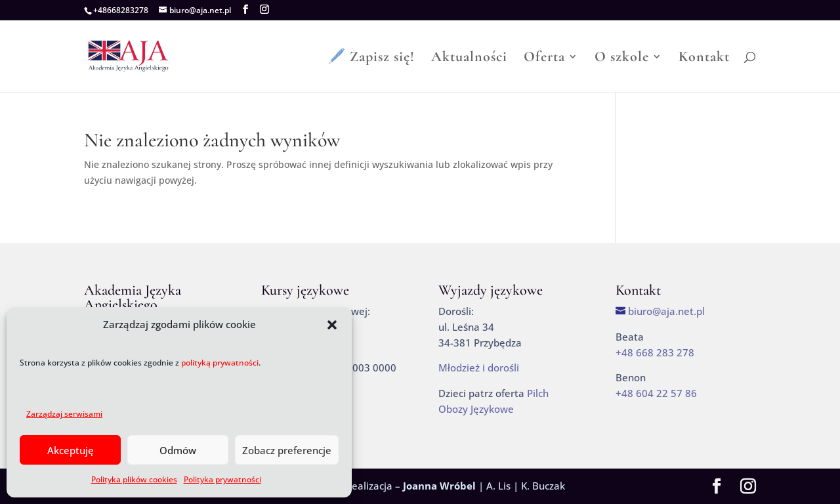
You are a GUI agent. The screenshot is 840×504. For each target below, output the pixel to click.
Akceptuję (71, 450)
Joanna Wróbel (439, 486)
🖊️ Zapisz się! (371, 58)
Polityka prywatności (222, 479)
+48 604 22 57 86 (656, 393)
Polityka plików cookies (134, 479)
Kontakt (704, 58)
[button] (332, 325)
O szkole (622, 58)
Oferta (544, 58)
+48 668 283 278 (655, 352)
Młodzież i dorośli (479, 367)
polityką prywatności (220, 363)
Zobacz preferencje (287, 450)
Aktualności (469, 58)
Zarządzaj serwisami (64, 414)
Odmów (178, 450)
